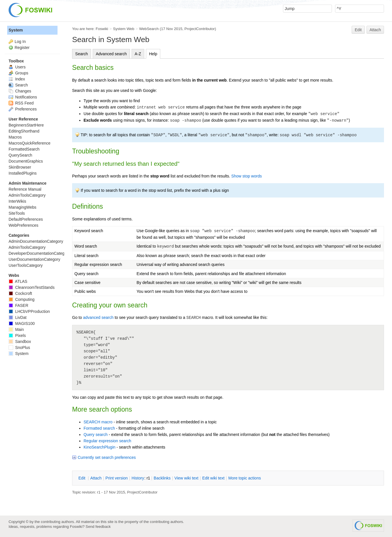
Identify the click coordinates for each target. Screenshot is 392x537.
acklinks (162, 478)
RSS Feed (21, 103)
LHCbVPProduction (29, 311)
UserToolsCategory (26, 265)
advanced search (98, 317)
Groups (18, 73)
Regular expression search (107, 441)
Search (82, 54)
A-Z (138, 54)
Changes (20, 91)
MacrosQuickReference (29, 143)
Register (22, 48)
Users (17, 67)
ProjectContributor (200, 29)
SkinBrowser (20, 167)
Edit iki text (213, 478)
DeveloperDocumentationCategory (39, 253)
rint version (117, 478)
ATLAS (18, 281)
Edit (358, 30)
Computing (22, 299)
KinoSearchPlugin (99, 447)
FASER (18, 305)
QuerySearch (20, 155)
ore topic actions (245, 478)
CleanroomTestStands (32, 287)
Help (153, 54)
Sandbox (20, 341)
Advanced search (111, 54)
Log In (20, 42)
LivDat (18, 317)
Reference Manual (25, 189)
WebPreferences (23, 225)
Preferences (23, 109)
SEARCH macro (98, 422)
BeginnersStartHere (26, 125)
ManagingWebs (22, 207)
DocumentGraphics (26, 161)
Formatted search (99, 428)
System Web (124, 29)
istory (138, 478)
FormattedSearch (24, 149)
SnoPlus (19, 348)
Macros (15, 137)
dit (82, 478)
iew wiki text (187, 478)
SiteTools (17, 213)
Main (16, 329)
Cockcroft (20, 293)
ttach (96, 478)
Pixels (17, 335)
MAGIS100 (22, 323)
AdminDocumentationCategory (36, 241)
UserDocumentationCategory (34, 259)
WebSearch (149, 29)
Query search (96, 435)
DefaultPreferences (26, 219)
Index (17, 79)
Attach (375, 30)
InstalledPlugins (23, 173)
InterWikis (17, 201)
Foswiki (102, 29)
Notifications (23, 97)
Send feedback (98, 527)
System (16, 30)
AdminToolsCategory (27, 195)
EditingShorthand (24, 131)
